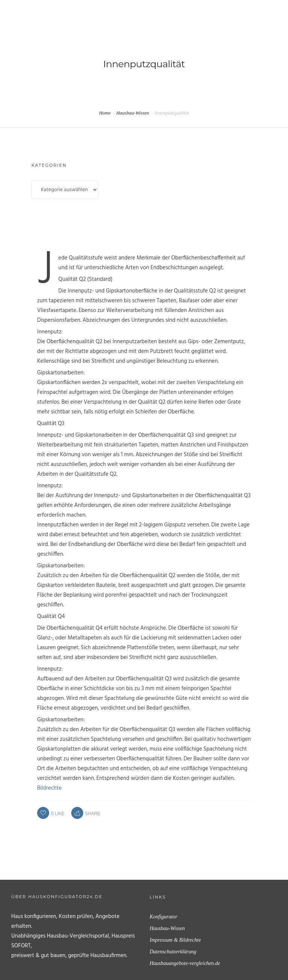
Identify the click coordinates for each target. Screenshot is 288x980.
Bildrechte (49, 788)
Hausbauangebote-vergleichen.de (185, 963)
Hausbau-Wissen (133, 113)
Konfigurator (163, 917)
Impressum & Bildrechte (175, 940)
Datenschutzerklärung (173, 952)
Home (105, 113)
